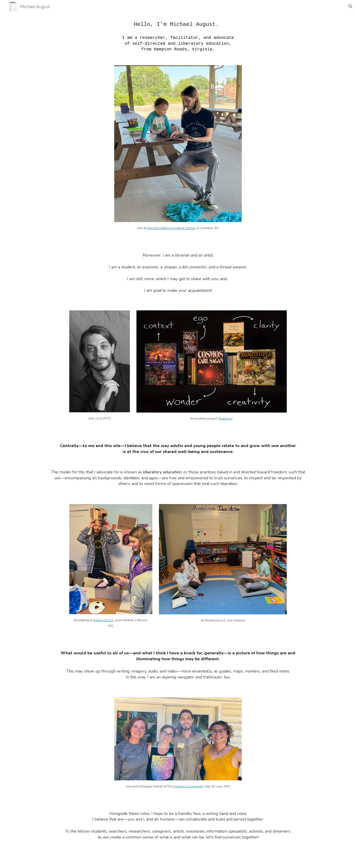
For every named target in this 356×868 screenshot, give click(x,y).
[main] (178, 36)
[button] (351, 6)
